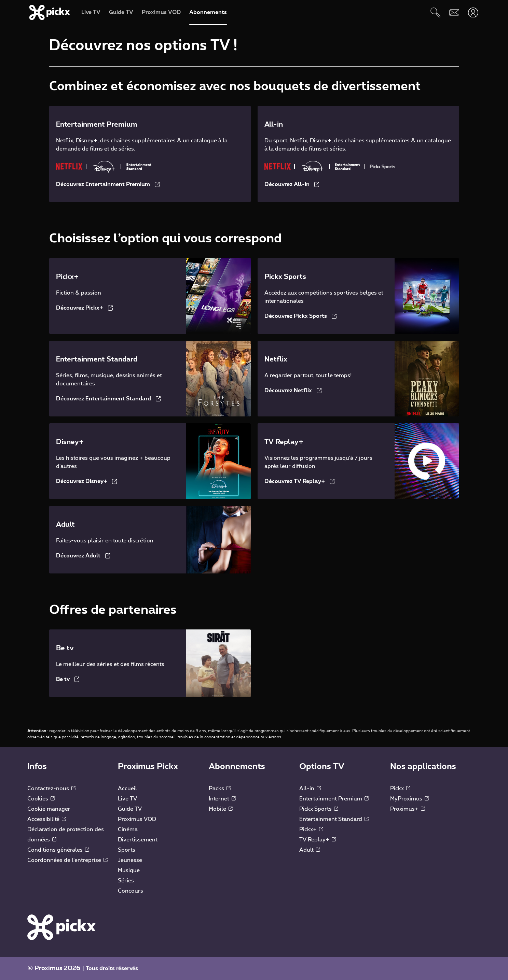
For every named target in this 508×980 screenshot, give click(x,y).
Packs (220, 789)
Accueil (127, 789)
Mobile (221, 809)
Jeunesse (130, 860)
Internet (222, 799)
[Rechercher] (435, 12)
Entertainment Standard (334, 819)
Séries (126, 881)
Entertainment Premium (334, 799)
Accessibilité (47, 819)
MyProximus (409, 799)
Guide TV (130, 809)
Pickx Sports (319, 809)
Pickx (400, 789)
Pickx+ (311, 829)
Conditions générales (58, 850)
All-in (310, 789)
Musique (129, 870)
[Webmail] (454, 12)
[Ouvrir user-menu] (473, 12)
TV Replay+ (318, 840)
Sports (127, 850)
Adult (310, 850)
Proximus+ (408, 809)
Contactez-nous (51, 789)
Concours (131, 891)
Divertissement (138, 840)
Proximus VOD (137, 819)
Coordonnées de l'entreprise (67, 860)
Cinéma (128, 829)
